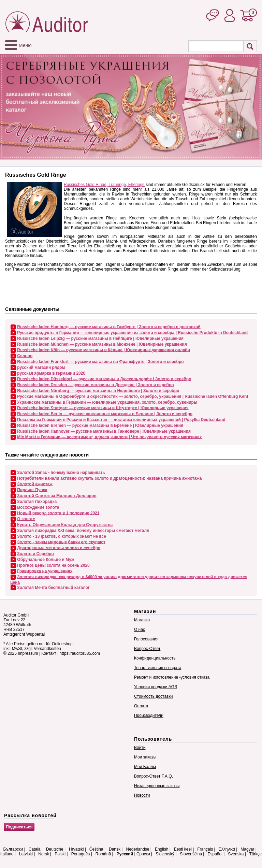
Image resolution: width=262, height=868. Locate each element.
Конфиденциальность (155, 658)
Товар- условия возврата (158, 668)
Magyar (247, 849)
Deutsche (55, 849)
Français (205, 849)
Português (81, 854)
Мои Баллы (145, 767)
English (162, 849)
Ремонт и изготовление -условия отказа (172, 677)
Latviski (26, 854)
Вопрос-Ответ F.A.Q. (154, 776)
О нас (140, 630)
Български (13, 849)
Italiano (7, 854)
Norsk (43, 854)
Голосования (146, 639)
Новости (142, 795)
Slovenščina (191, 854)
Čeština (96, 849)
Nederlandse (137, 849)
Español (215, 854)
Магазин (142, 620)
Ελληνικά (227, 849)
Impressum (28, 653)
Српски (143, 854)
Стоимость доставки (153, 696)
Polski (60, 854)
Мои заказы (145, 757)
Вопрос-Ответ (147, 649)
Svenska (236, 854)
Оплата (141, 706)
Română (103, 854)
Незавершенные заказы (157, 786)
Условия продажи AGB (156, 687)
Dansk (115, 849)
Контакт (49, 653)
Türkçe (256, 854)
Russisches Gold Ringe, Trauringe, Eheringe (104, 185)
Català (35, 849)
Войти (140, 748)
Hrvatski (76, 849)
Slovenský (165, 854)
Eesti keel (183, 849)
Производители (149, 715)
